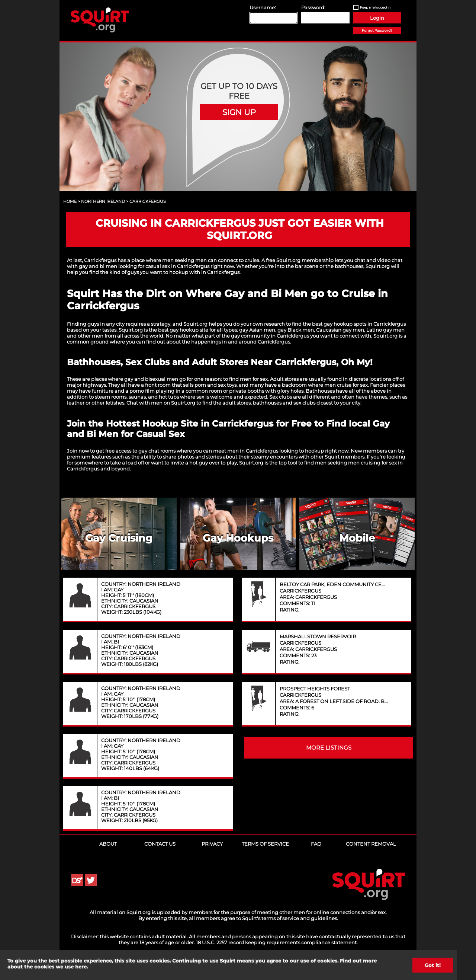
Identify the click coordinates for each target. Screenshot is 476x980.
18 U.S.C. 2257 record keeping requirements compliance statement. (277, 942)
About (108, 844)
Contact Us (160, 844)
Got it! (433, 965)
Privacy (212, 844)
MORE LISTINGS (329, 748)
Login (377, 18)
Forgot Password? (377, 30)
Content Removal (371, 844)
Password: (313, 7)
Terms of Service (265, 844)
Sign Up (239, 112)
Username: (263, 7)
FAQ (316, 844)
